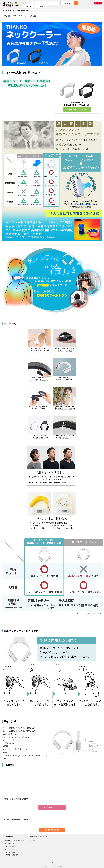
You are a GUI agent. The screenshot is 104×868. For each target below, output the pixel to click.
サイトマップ (10, 849)
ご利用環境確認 (11, 852)
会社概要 (34, 841)
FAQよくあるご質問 (12, 855)
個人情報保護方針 (12, 846)
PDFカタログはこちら (52, 807)
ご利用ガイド (10, 844)
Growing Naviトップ (3, 11)
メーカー (41, 7)
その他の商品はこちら (52, 830)
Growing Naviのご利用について (15, 841)
